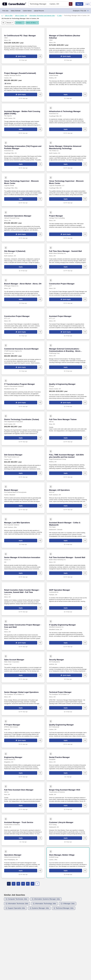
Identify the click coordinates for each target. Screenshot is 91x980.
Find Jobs (5, 11)
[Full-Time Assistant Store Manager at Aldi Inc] (23, 798)
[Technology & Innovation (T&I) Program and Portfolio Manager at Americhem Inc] (23, 155)
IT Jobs (59, 16)
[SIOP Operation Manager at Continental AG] (68, 599)
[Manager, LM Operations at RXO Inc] (68, 498)
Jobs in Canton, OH (21, 16)
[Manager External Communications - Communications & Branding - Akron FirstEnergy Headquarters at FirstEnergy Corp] (68, 358)
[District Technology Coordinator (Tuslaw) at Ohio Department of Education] (23, 429)
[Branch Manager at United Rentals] (68, 84)
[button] (71, 4)
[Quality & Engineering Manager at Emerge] (68, 393)
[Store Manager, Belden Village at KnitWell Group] (68, 863)
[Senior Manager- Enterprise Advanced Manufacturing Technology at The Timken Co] (68, 155)
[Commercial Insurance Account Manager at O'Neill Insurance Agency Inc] (23, 358)
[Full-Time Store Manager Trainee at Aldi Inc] (68, 429)
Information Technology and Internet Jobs (42, 16)
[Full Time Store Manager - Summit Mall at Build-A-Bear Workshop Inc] (68, 259)
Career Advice (27, 11)
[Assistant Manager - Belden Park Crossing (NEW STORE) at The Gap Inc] (23, 120)
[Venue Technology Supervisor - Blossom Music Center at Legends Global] (23, 190)
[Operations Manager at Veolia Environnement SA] (23, 863)
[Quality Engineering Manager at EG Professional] (68, 732)
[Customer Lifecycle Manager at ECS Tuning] (68, 830)
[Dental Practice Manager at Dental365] (68, 765)
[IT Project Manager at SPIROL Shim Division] (23, 732)
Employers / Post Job (81, 11)
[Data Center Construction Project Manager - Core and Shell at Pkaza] (23, 634)
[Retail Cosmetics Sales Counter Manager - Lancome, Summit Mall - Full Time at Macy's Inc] (23, 599)
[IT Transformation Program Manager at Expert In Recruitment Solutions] (23, 393)
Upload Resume (39, 11)
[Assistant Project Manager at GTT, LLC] (68, 324)
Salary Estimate (16, 11)
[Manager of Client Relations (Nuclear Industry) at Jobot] (68, 46)
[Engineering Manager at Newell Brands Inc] (23, 765)
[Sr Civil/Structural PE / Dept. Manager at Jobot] (23, 46)
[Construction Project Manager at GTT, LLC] (23, 324)
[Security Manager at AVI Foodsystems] (68, 667)
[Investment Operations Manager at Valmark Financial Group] (23, 225)
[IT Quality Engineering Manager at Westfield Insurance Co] (68, 634)
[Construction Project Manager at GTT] (68, 291)
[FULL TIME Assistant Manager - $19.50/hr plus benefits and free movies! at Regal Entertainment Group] (68, 464)
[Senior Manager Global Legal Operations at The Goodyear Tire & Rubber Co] (23, 700)
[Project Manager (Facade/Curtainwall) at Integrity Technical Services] (23, 84)
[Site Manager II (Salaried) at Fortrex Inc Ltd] (23, 259)
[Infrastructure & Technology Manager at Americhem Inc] (68, 120)
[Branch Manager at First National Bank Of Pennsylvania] (23, 498)
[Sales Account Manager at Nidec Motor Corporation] (23, 667)
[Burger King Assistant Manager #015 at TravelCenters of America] (68, 798)
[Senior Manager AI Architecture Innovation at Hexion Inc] (23, 565)
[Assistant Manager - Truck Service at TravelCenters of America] (23, 830)
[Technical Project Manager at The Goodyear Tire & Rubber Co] (68, 700)
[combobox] (39, 4)
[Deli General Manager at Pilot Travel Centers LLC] (23, 464)
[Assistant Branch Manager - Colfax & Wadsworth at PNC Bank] (68, 531)
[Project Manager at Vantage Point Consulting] (68, 225)
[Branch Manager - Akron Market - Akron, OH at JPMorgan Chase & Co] (23, 291)
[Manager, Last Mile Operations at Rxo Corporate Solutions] (23, 531)
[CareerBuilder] (14, 4)
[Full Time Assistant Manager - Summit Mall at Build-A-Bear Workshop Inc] (68, 565)
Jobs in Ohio (9, 16)
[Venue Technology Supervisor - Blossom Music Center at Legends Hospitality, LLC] (68, 190)
